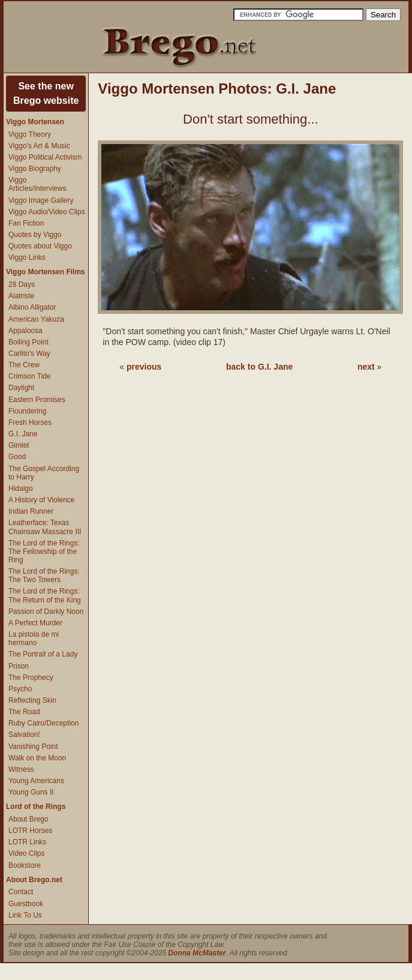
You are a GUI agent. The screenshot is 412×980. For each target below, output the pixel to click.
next (366, 367)
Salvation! (24, 735)
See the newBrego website (46, 93)
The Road (24, 712)
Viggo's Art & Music (39, 146)
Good (17, 457)
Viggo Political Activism (45, 157)
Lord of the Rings (36, 807)
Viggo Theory (30, 134)
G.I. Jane (23, 434)
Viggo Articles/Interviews (37, 184)
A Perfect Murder (35, 623)
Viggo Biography (35, 169)
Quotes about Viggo (40, 246)
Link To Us (25, 915)
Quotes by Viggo (35, 235)
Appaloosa (25, 331)
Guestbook (26, 904)
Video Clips (26, 853)
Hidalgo (21, 488)
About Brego (28, 819)
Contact (21, 892)
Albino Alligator (32, 307)
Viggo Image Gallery (41, 200)
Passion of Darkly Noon (46, 612)
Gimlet (19, 445)
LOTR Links (27, 842)
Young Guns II (31, 792)
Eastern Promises (37, 400)
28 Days (22, 284)
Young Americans (36, 781)
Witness (21, 769)
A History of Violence (42, 500)
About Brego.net (34, 880)
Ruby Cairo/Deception (43, 723)
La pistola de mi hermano (34, 639)
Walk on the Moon (37, 758)
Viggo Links (27, 257)
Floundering (27, 411)
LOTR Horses (30, 831)
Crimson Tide (30, 376)
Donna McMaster (197, 953)
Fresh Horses (30, 422)
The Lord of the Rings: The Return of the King (45, 595)
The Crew (24, 365)
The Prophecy (31, 678)
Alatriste (21, 296)
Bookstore (25, 865)
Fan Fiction (26, 223)
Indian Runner (31, 511)
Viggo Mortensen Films (46, 272)
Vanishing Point (33, 747)
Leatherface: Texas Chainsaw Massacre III (45, 527)
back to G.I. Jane (259, 367)
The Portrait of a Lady (43, 654)
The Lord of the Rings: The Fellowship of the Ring (44, 552)
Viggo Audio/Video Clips (47, 212)
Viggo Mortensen (35, 122)
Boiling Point (28, 342)
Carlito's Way (29, 353)
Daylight (21, 388)
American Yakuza (36, 319)
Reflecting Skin (32, 700)
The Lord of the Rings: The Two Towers (44, 576)
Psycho (20, 689)
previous (144, 367)
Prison (19, 666)
